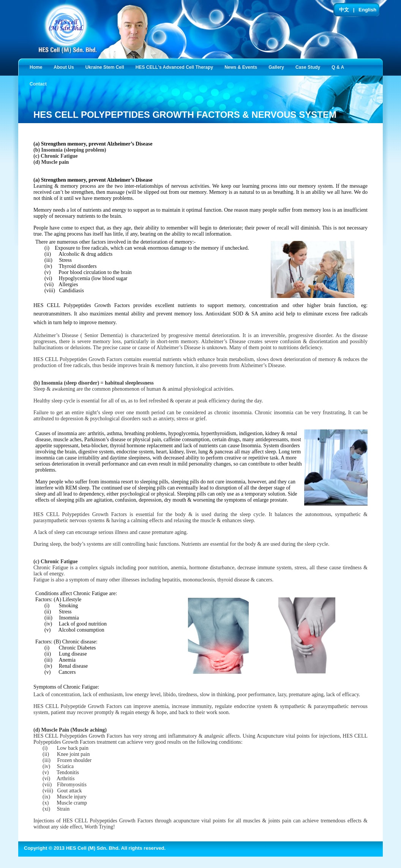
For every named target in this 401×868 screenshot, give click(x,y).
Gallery (278, 67)
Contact (40, 83)
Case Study (309, 67)
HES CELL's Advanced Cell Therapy (176, 67)
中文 (344, 10)
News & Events (242, 67)
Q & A (339, 67)
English (367, 10)
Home (36, 67)
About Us (65, 67)
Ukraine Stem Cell (106, 67)
